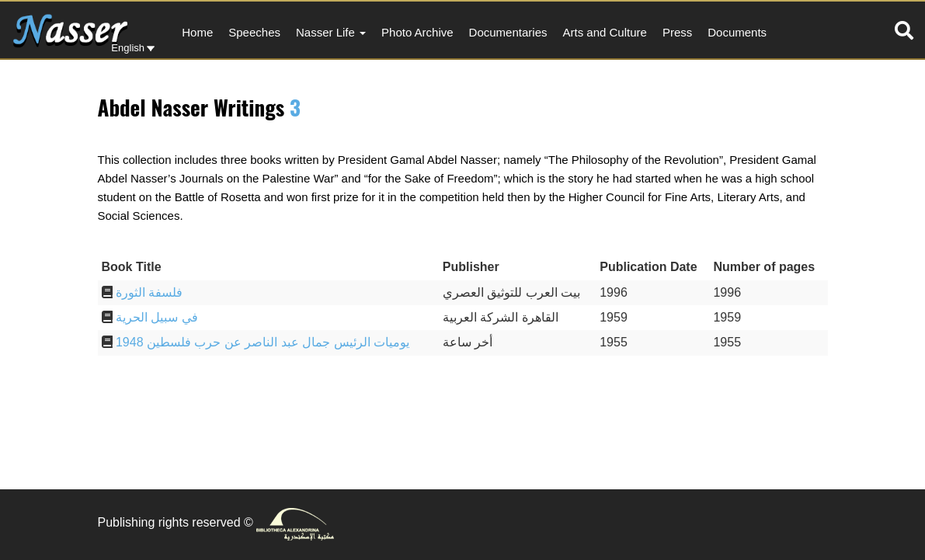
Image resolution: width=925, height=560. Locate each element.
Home (197, 32)
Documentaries (508, 32)
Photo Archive (417, 32)
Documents (737, 32)
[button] (904, 31)
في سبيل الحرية (157, 317)
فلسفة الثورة (149, 292)
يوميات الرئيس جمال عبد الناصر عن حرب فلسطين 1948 (263, 342)
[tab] (904, 31)
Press (677, 32)
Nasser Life (331, 32)
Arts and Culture (604, 32)
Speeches (254, 32)
